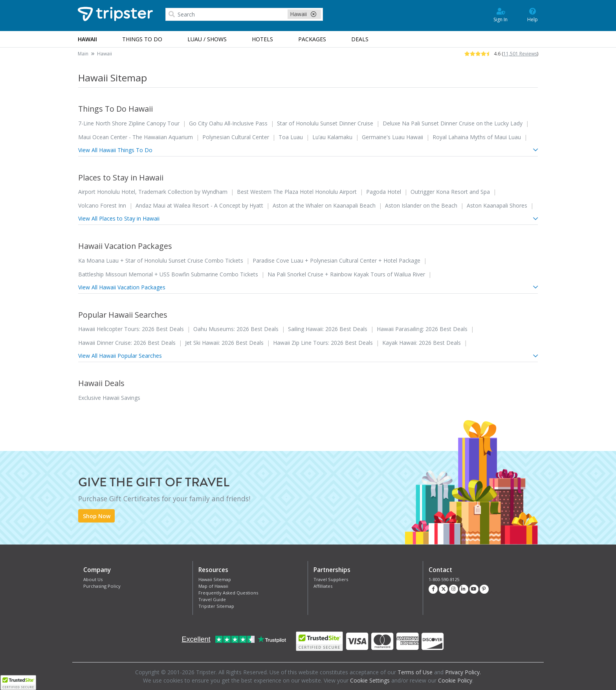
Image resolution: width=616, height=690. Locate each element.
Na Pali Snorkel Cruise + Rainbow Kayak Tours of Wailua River (346, 274)
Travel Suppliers (331, 579)
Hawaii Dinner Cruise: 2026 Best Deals (127, 343)
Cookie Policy (455, 680)
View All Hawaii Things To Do (308, 150)
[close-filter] (313, 14)
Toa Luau (291, 137)
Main (83, 54)
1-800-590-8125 (444, 579)
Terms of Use (415, 672)
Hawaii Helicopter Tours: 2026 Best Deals (131, 329)
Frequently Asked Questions (228, 593)
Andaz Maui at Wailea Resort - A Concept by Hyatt (199, 205)
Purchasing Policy (102, 586)
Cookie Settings (370, 680)
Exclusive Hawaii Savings (109, 398)
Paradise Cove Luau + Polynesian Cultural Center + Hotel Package (336, 260)
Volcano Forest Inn (102, 205)
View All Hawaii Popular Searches (308, 356)
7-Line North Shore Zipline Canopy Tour (129, 123)
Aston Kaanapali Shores (497, 205)
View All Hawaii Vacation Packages (308, 287)
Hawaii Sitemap (215, 579)
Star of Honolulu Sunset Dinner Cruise (325, 123)
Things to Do (142, 39)
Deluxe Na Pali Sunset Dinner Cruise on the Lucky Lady (453, 123)
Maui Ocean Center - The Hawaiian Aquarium (136, 137)
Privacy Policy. (463, 672)
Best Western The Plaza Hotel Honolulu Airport (297, 192)
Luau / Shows (207, 39)
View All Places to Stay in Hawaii (308, 218)
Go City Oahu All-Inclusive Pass (228, 123)
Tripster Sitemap (216, 606)
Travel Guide (212, 599)
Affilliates (323, 586)
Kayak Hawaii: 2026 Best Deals (422, 343)
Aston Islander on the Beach (421, 205)
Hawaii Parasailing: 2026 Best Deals (422, 329)
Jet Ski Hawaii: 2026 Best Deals (224, 343)
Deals (360, 39)
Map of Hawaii (213, 586)
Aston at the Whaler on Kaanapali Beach (324, 205)
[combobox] (244, 15)
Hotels (262, 39)
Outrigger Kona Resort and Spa (450, 192)
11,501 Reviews (520, 54)
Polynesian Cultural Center (236, 137)
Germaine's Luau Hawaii (392, 137)
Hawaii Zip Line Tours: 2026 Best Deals (323, 343)
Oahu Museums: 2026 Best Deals (236, 329)
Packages (312, 39)
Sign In (500, 15)
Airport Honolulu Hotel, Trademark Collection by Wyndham (153, 192)
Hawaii (104, 54)
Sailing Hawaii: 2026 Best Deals (328, 329)
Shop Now (97, 516)
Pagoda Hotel (384, 192)
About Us (93, 579)
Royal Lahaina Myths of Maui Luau (477, 137)
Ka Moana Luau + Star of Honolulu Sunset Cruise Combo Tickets (161, 260)
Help (533, 15)
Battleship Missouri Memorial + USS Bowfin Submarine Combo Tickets (168, 274)
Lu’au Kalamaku (332, 137)
